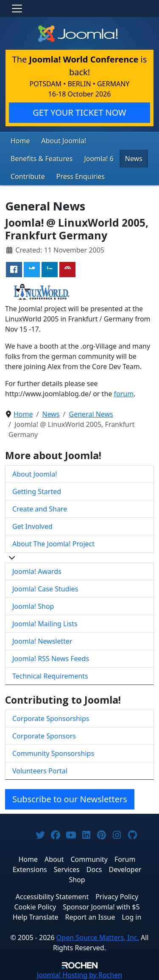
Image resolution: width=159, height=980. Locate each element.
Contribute (28, 176)
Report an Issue (90, 917)
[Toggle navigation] (17, 9)
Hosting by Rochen (79, 975)
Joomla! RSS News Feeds (51, 659)
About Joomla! (64, 141)
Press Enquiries (81, 176)
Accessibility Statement (52, 897)
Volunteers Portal (40, 771)
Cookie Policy (35, 907)
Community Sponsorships (53, 753)
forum (124, 394)
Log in (131, 917)
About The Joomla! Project (53, 544)
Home (20, 141)
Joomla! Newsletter (42, 641)
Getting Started (37, 491)
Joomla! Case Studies (45, 589)
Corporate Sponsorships (51, 719)
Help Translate (36, 917)
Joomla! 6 (99, 159)
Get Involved (32, 526)
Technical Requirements (50, 676)
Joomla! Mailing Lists (45, 624)
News (134, 159)
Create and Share (40, 509)
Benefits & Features (42, 159)
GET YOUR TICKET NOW (79, 112)
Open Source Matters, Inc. (98, 937)
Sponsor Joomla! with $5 (101, 907)
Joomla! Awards (37, 571)
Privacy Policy (117, 897)
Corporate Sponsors (44, 736)
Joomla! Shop (33, 606)
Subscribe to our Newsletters (70, 799)
